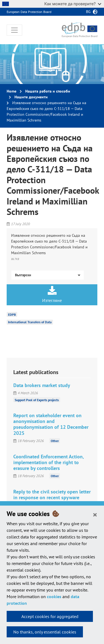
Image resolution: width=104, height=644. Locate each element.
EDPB (12, 314)
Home (12, 91)
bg (88, 12)
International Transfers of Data (30, 322)
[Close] (95, 514)
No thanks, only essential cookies (45, 632)
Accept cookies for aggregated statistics (50, 618)
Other (55, 441)
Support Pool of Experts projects (37, 400)
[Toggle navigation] (14, 30)
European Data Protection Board (29, 12)
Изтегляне (52, 295)
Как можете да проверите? (73, 4)
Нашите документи (31, 97)
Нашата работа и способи (48, 91)
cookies (54, 596)
